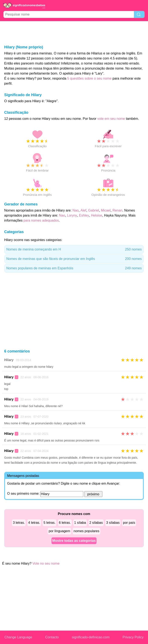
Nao (76, 210)
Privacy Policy (133, 637)
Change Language (18, 637)
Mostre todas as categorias (74, 541)
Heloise (97, 215)
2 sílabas (96, 523)
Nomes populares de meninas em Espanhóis (74, 268)
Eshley (84, 215)
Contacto (52, 637)
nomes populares (87, 531)
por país (129, 523)
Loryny (72, 215)
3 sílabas (113, 523)
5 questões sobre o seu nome (89, 78)
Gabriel (94, 210)
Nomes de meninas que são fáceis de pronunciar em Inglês (74, 259)
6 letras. (65, 523)
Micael (106, 210)
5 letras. (50, 523)
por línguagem (59, 531)
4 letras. (34, 523)
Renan (117, 210)
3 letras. (19, 523)
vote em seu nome (111, 119)
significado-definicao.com (91, 637)
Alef (83, 210)
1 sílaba (80, 523)
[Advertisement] (74, 33)
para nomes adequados (41, 220)
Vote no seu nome (46, 563)
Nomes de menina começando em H (74, 249)
